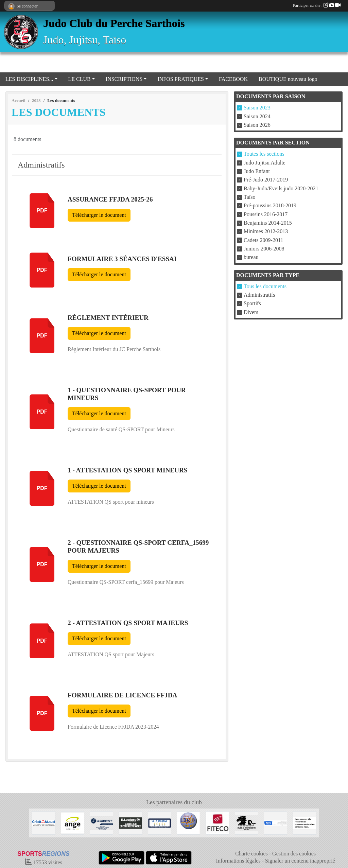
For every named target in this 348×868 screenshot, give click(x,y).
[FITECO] (217, 822)
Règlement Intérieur (108, 318)
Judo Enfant (257, 171)
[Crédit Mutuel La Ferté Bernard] (43, 822)
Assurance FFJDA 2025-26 (110, 199)
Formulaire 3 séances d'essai (122, 259)
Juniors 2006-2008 (264, 249)
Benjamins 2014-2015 (268, 223)
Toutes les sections (264, 154)
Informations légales (238, 861)
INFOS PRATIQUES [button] (180, 79)
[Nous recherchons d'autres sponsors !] (304, 822)
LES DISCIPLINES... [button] (29, 79)
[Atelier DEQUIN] (188, 822)
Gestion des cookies (294, 854)
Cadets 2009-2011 (263, 240)
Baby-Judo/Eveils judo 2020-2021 (281, 188)
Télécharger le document (99, 215)
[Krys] (275, 822)
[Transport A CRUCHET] (101, 822)
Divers (251, 312)
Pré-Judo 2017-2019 (266, 180)
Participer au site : (317, 5)
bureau (251, 257)
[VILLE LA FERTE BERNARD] (160, 822)
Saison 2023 (257, 108)
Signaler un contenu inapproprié (300, 861)
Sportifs (252, 304)
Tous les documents (265, 286)
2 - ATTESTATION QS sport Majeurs (128, 623)
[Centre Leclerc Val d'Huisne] (130, 822)
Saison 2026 (257, 125)
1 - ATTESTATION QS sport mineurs (127, 470)
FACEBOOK (233, 79)
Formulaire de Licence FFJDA (122, 695)
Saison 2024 (257, 116)
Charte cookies (251, 854)
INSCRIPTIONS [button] (124, 79)
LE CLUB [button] (80, 79)
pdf (42, 211)
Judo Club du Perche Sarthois (114, 23)
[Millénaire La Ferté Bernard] (247, 822)
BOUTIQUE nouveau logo (288, 79)
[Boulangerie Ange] (73, 822)
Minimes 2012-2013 (266, 232)
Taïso (249, 197)
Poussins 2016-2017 (266, 214)
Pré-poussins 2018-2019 (270, 206)
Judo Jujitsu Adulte (265, 163)
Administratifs (259, 295)
